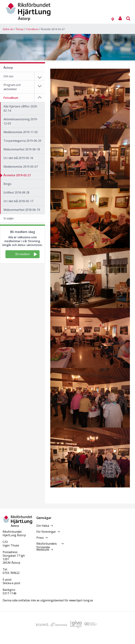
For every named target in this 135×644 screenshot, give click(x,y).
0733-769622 (11, 573)
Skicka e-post (11, 583)
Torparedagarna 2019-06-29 (22, 141)
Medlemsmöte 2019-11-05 (21, 132)
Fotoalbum (32, 29)
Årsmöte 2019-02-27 (53, 29)
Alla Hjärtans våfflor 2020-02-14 (21, 108)
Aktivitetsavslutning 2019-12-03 (21, 121)
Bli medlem (26, 254)
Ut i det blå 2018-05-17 (18, 201)
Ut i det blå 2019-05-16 (18, 158)
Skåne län (8, 29)
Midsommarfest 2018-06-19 (22, 210)
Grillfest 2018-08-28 (16, 192)
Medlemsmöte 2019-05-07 (21, 167)
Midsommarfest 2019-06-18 (22, 149)
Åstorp (20, 29)
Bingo (7, 184)
